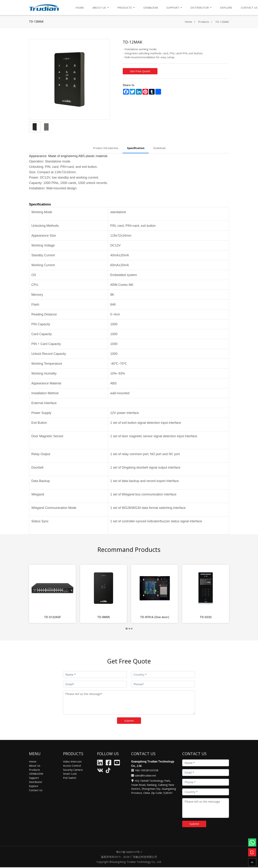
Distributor (36, 782)
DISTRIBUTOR (200, 8)
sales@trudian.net (144, 776)
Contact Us (36, 790)
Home (188, 22)
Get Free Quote (140, 71)
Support (34, 778)
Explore (34, 786)
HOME (80, 8)
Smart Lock (70, 774)
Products (203, 22)
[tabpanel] (52, 594)
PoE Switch (70, 778)
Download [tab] (160, 148)
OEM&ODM (151, 8)
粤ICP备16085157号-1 (129, 853)
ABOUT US (100, 8)
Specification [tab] (136, 148)
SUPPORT (173, 8)
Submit (129, 721)
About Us (35, 766)
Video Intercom (73, 762)
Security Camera (73, 770)
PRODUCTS (125, 8)
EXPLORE (227, 8)
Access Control (72, 766)
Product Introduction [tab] (105, 148)
